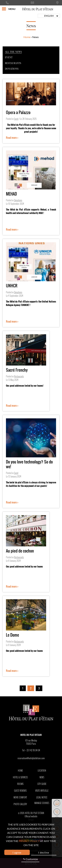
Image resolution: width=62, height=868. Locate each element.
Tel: (31, 750)
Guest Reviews (20, 791)
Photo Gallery (20, 804)
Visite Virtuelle (42, 791)
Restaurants (13, 63)
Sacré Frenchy (17, 370)
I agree (17, 852)
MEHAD (11, 194)
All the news (13, 52)
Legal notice (42, 797)
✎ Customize (30, 859)
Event (9, 57)
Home (27, 37)
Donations (12, 69)
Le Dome (12, 635)
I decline (44, 852)
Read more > (12, 138)
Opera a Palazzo (18, 112)
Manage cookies (42, 803)
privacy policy (29, 841)
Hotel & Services (20, 777)
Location (42, 771)
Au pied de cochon (20, 551)
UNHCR (12, 286)
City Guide (42, 784)
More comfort (20, 797)
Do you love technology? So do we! (29, 464)
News (42, 777)
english (49, 16)
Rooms (20, 784)
